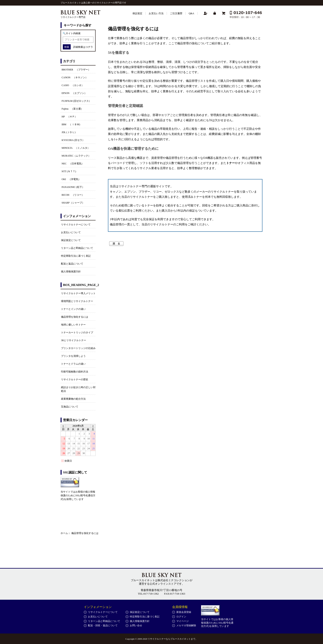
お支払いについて (71, 232)
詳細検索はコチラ (83, 47)
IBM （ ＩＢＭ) (71, 124)
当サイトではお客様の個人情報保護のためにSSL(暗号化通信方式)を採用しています (78, 495)
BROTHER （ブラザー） (76, 70)
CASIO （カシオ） (73, 85)
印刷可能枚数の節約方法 (75, 372)
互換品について (70, 407)
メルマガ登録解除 (186, 625)
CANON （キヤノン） (75, 77)
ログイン (181, 617)
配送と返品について (72, 264)
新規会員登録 (184, 612)
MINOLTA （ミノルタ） (76, 148)
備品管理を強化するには (75, 317)
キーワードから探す (78, 25)
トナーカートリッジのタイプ (77, 333)
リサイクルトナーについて (76, 225)
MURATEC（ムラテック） (76, 156)
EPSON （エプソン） (74, 93)
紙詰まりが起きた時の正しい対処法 (78, 389)
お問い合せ (136, 625)
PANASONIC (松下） (73, 187)
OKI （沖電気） (71, 179)
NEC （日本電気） (73, 164)
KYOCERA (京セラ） (73, 140)
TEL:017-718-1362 (148, 594)
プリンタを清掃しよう (73, 356)
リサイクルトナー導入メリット (78, 293)
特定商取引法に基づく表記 (76, 256)
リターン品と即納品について (77, 248)
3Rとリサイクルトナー (74, 340)
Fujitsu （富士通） (72, 109)
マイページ (183, 621)
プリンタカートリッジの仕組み (78, 348)
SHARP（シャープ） (73, 203)
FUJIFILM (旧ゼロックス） (76, 101)
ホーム (64, 533)
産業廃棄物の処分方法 (73, 399)
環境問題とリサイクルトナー (77, 301)
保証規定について (71, 240)
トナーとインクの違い (73, 309)
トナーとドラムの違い (73, 364)
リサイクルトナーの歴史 (75, 379)
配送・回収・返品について (103, 625)
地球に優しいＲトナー (73, 325)
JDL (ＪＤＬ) (68, 132)
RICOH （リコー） (73, 195)
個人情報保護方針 (71, 272)
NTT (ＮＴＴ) (69, 171)
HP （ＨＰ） (69, 117)
